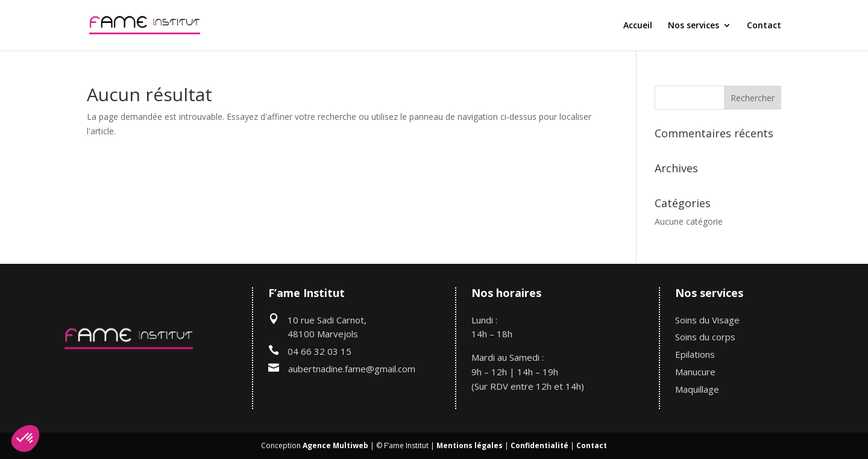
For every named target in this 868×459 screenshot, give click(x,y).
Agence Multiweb (335, 445)
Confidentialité (539, 445)
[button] (25, 439)
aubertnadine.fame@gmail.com (352, 369)
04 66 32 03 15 (319, 351)
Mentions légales (470, 445)
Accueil (638, 26)
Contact (764, 26)
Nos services (693, 26)
